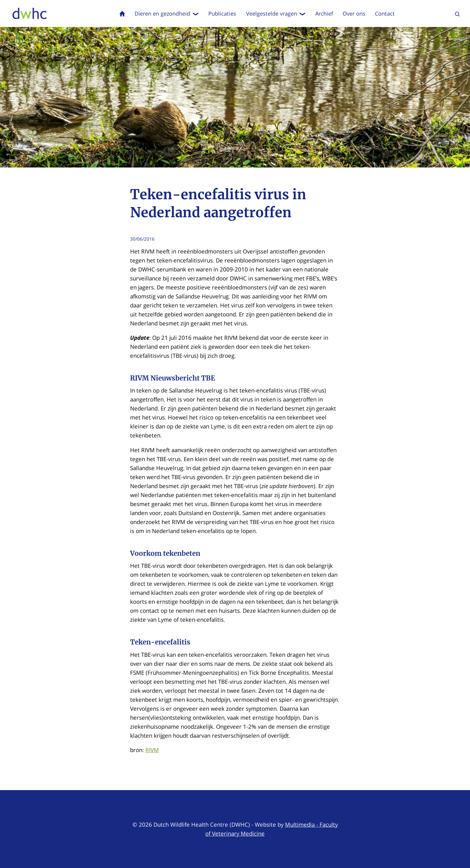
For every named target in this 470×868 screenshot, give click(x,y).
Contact (385, 13)
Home (122, 13)
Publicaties (222, 13)
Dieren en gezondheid (167, 13)
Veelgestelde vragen (276, 13)
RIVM (152, 750)
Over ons (354, 13)
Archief (324, 13)
